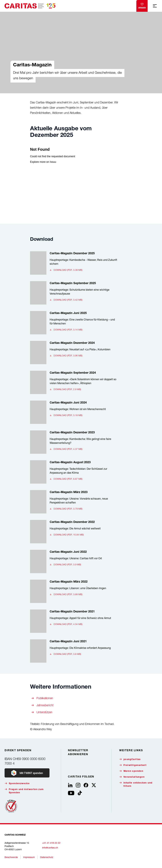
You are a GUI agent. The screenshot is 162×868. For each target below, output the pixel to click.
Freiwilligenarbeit (133, 765)
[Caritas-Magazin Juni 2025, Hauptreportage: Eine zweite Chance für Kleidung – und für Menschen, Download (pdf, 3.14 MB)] (74, 323)
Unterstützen (44, 712)
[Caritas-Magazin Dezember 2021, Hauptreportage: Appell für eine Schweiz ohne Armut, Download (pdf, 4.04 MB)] (74, 621)
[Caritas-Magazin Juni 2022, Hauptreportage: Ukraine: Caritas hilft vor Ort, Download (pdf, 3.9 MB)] (74, 561)
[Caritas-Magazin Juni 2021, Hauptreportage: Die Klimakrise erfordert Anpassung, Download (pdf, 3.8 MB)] (74, 651)
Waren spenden (131, 771)
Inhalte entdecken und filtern (136, 784)
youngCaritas (130, 759)
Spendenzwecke (17, 783)
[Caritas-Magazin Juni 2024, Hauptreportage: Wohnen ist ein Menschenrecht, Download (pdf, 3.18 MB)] (74, 412)
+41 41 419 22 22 (51, 843)
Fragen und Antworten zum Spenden (24, 791)
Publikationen (45, 698)
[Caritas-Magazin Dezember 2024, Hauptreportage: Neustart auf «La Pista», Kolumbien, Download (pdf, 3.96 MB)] (74, 353)
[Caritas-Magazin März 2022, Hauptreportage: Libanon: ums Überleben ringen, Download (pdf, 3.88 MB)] (74, 591)
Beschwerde (11, 857)
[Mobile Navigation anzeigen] (155, 6)
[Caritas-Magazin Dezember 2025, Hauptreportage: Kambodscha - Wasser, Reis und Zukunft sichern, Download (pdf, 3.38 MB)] (74, 263)
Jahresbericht (45, 705)
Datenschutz (47, 857)
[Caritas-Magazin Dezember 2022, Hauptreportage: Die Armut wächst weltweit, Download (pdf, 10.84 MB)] (74, 532)
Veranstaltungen (132, 777)
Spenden (142, 5)
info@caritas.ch (50, 848)
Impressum (29, 857)
